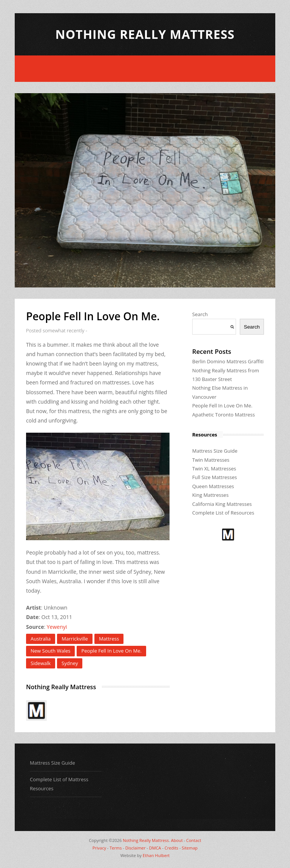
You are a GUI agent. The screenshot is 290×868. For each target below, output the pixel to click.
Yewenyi (57, 627)
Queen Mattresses (213, 486)
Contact (194, 840)
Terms (116, 848)
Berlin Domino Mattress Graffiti (228, 361)
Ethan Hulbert (156, 855)
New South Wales (50, 651)
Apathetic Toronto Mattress (224, 415)
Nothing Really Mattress (145, 34)
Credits (171, 848)
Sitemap (190, 848)
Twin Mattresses (211, 460)
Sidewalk (41, 663)
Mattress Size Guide (215, 451)
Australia (41, 639)
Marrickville (75, 639)
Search (200, 314)
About (177, 840)
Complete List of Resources (223, 513)
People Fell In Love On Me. (111, 651)
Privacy (99, 848)
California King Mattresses (222, 504)
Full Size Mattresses (215, 477)
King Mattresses (210, 495)
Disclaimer (136, 848)
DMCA (155, 848)
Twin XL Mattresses (214, 469)
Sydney (70, 663)
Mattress (109, 639)
